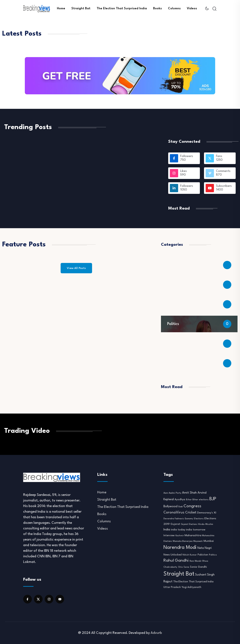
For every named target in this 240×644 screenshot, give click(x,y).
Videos (192, 9)
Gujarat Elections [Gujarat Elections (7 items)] (189, 524)
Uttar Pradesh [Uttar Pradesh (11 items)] (172, 587)
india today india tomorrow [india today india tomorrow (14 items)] (188, 530)
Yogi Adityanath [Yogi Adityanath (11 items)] (191, 587)
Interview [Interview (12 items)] (169, 536)
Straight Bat (81, 9)
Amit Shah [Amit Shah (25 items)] (189, 493)
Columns (174, 9)
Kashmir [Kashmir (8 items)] (180, 536)
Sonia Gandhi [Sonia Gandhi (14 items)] (198, 567)
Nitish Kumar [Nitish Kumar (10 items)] (190, 555)
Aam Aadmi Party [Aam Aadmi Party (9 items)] (172, 493)
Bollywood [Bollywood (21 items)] (170, 507)
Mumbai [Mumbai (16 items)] (209, 541)
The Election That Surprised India (122, 9)
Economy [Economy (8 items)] (189, 519)
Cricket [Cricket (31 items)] (191, 513)
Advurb (156, 633)
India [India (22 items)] (167, 530)
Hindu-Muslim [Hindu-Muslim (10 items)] (206, 524)
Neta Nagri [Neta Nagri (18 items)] (205, 548)
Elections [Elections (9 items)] (199, 519)
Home (61, 9)
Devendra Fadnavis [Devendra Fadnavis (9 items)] (174, 519)
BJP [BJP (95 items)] (213, 499)
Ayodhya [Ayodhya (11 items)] (180, 500)
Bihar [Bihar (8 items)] (189, 500)
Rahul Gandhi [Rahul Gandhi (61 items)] (176, 561)
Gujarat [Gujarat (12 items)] (175, 524)
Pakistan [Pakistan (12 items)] (203, 555)
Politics (173, 324)
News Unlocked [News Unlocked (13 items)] (173, 555)
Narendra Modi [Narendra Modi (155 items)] (180, 548)
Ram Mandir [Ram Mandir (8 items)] (196, 561)
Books (157, 9)
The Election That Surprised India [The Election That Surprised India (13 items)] (193, 582)
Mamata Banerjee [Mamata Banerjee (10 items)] (183, 541)
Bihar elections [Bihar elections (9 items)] (200, 500)
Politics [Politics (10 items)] (213, 555)
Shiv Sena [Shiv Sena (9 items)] (184, 567)
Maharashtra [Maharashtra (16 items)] (193, 535)
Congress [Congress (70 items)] (192, 506)
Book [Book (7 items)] (181, 507)
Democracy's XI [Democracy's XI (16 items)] (207, 513)
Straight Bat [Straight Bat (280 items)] (179, 574)
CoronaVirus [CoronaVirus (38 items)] (174, 513)
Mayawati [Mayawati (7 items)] (198, 541)
